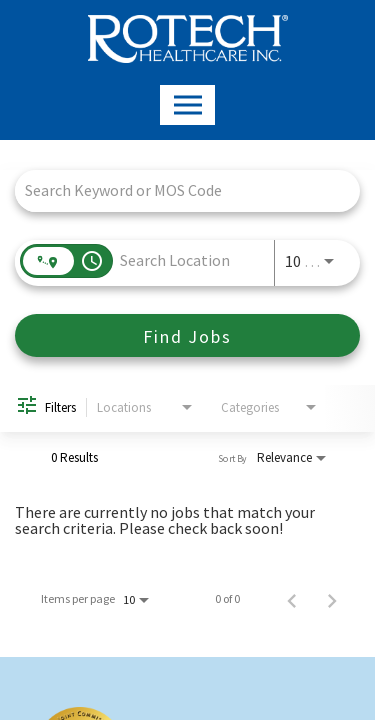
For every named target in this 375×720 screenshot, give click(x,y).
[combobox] (177, 190)
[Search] (187, 335)
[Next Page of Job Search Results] (332, 599)
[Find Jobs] (187, 335)
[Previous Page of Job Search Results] (292, 599)
